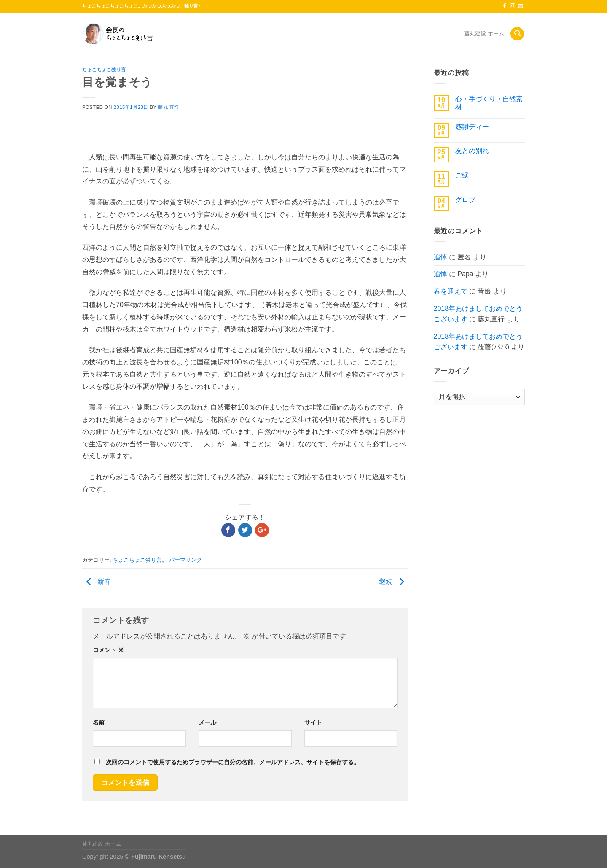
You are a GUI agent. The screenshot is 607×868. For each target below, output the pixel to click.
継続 (393, 581)
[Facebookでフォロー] (505, 6)
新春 (97, 581)
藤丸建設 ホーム (484, 34)
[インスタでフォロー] (513, 6)
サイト (313, 722)
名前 (99, 722)
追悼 (440, 257)
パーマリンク (185, 560)
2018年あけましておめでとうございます (478, 314)
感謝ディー (472, 127)
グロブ (465, 200)
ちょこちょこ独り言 (104, 70)
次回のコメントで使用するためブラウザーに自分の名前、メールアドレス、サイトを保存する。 (233, 762)
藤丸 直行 (169, 107)
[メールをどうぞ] (521, 6)
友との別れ (472, 151)
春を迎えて (451, 291)
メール (207, 722)
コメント (108, 650)
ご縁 (462, 175)
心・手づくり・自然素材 (489, 103)
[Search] (517, 34)
